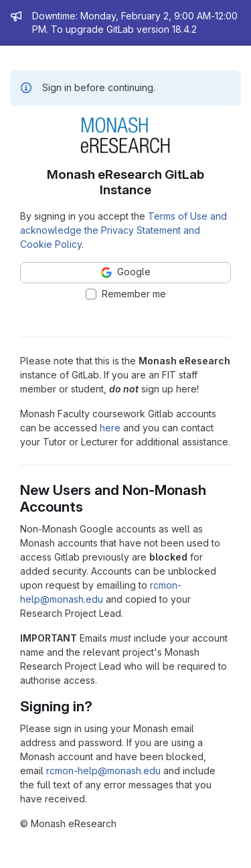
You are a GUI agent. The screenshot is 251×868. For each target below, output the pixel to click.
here (110, 428)
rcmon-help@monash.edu (103, 771)
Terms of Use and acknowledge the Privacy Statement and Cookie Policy (123, 230)
